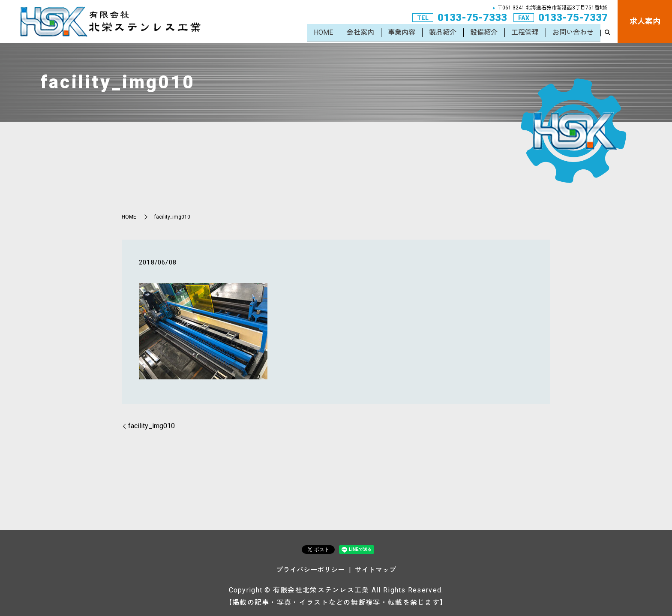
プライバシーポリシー (310, 570)
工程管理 (525, 33)
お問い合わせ (573, 33)
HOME (323, 33)
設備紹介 (484, 33)
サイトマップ (375, 570)
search (607, 34)
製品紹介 (443, 33)
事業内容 (402, 33)
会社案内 (360, 33)
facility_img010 (151, 426)
